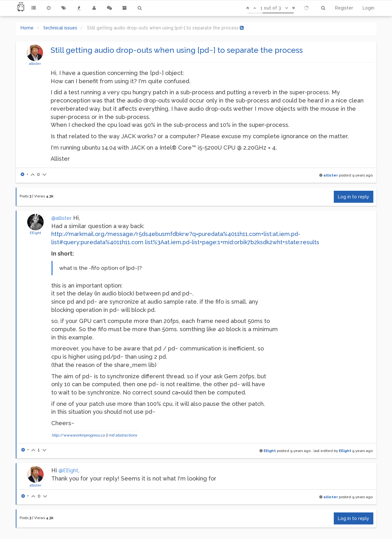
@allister (61, 218)
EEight (35, 233)
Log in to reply (354, 197)
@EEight (68, 471)
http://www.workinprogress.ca (78, 435)
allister (35, 64)
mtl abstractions (123, 435)
